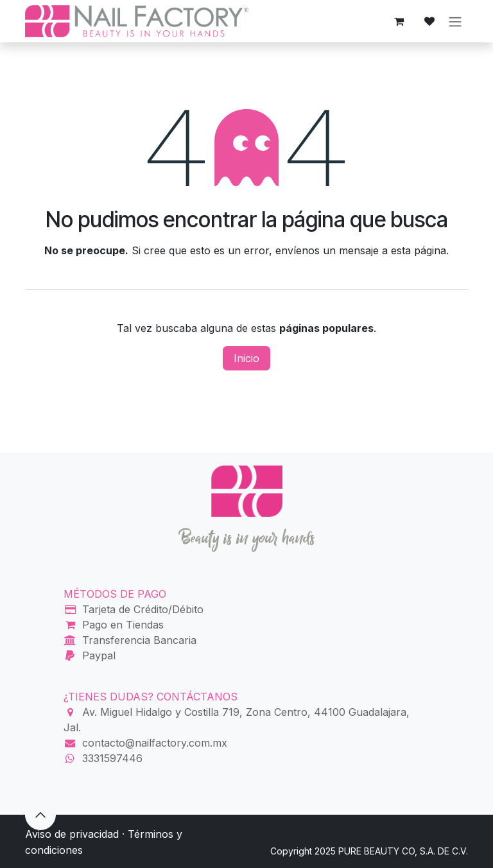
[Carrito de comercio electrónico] (399, 21)
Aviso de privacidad (72, 834)
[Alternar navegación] (455, 21)
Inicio (246, 358)
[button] (40, 815)
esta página (419, 250)
